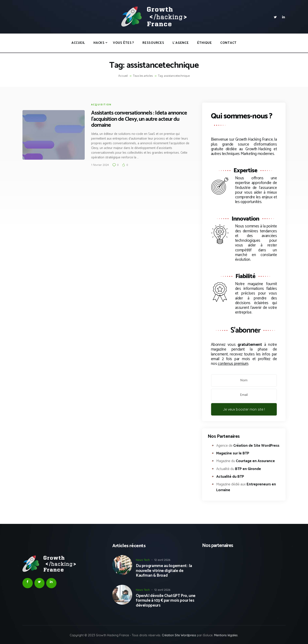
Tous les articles (143, 76)
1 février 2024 (100, 165)
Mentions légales (226, 635)
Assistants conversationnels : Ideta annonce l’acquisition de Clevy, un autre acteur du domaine (139, 119)
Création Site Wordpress (179, 635)
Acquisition (101, 105)
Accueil (123, 76)
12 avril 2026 (162, 560)
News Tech (143, 560)
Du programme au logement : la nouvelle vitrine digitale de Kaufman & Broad (164, 571)
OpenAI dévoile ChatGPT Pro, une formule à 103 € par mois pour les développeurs (166, 601)
